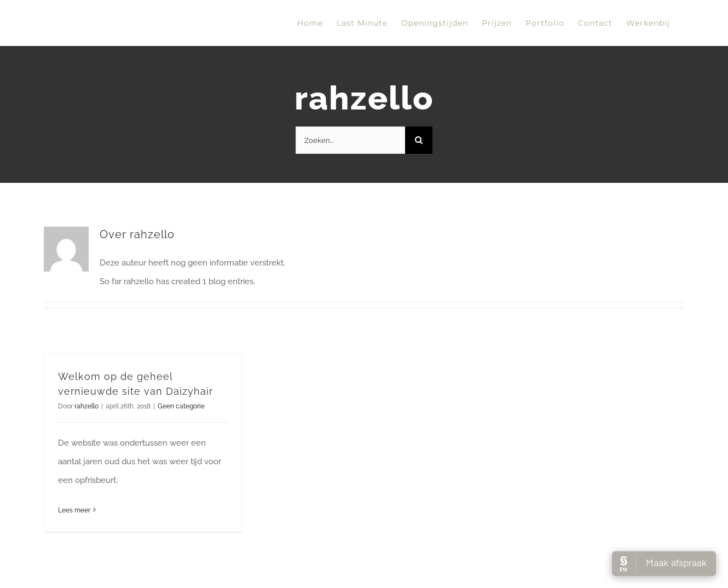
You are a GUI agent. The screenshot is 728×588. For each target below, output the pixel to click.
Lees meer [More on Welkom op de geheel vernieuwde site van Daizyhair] (74, 510)
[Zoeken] (419, 140)
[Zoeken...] (350, 140)
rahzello (86, 406)
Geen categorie (181, 406)
